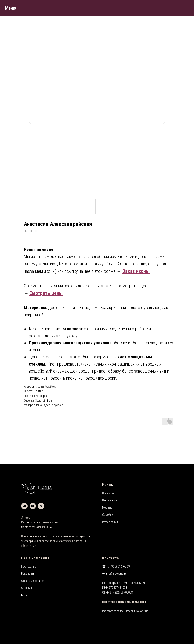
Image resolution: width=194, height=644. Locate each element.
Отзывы (27, 588)
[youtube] (33, 506)
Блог (24, 595)
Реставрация (110, 522)
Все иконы (109, 493)
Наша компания (35, 558)
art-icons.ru (79, 541)
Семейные (108, 515)
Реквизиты (28, 574)
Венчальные (110, 500)
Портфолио (29, 566)
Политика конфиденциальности (124, 602)
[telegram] (41, 506)
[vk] (24, 506)
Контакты (111, 558)
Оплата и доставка (33, 581)
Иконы (108, 485)
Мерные (107, 508)
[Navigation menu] (185, 8)
